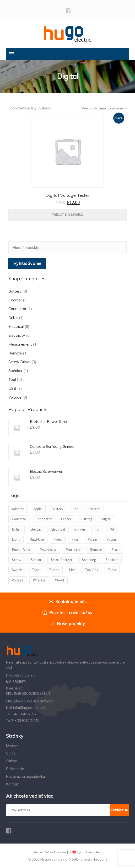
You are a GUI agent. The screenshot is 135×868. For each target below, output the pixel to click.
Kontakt (13, 784)
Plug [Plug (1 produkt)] (75, 539)
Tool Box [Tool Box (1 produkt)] (92, 570)
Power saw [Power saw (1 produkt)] (48, 550)
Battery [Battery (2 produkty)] (57, 509)
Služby (11, 761)
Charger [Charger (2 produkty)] (94, 509)
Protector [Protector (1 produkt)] (73, 550)
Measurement (20, 344)
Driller (13, 317)
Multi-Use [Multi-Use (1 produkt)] (37, 539)
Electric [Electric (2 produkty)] (36, 529)
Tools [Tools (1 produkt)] (112, 570)
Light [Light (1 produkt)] (16, 539)
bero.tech (95, 852)
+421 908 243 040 (26, 721)
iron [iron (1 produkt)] (98, 529)
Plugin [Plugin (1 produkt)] (92, 539)
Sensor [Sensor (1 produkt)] (36, 560)
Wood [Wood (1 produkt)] (59, 580)
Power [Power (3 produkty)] (111, 539)
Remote (15, 353)
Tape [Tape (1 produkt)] (35, 570)
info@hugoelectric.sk (29, 708)
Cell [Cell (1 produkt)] (75, 509)
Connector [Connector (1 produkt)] (44, 519)
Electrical (16, 326)
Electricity (17, 335)
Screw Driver (19, 362)
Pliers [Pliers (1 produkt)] (58, 539)
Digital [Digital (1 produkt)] (107, 519)
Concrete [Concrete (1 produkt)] (19, 519)
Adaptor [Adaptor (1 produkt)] (18, 509)
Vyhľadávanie (27, 263)
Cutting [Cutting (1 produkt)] (86, 519)
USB (12, 388)
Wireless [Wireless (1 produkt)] (39, 580)
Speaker (15, 371)
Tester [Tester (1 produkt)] (54, 570)
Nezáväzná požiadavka (25, 776)
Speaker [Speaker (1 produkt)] (112, 560)
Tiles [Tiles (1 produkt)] (72, 570)
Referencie (15, 769)
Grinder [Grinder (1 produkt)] (80, 529)
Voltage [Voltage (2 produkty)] (18, 580)
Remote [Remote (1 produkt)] (96, 550)
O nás (11, 753)
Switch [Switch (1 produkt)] (17, 570)
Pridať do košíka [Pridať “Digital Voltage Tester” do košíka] (67, 215)
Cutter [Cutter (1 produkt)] (66, 519)
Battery (15, 291)
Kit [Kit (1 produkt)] (112, 529)
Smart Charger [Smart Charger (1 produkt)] (62, 560)
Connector (17, 309)
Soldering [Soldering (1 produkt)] (89, 560)
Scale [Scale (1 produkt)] (116, 550)
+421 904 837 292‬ (24, 714)
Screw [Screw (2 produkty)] (17, 560)
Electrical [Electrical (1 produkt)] (58, 529)
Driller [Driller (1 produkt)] (16, 529)
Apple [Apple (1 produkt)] (38, 509)
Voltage (15, 397)
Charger (15, 300)
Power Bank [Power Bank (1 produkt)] (21, 550)
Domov (12, 745)
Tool (12, 379)
